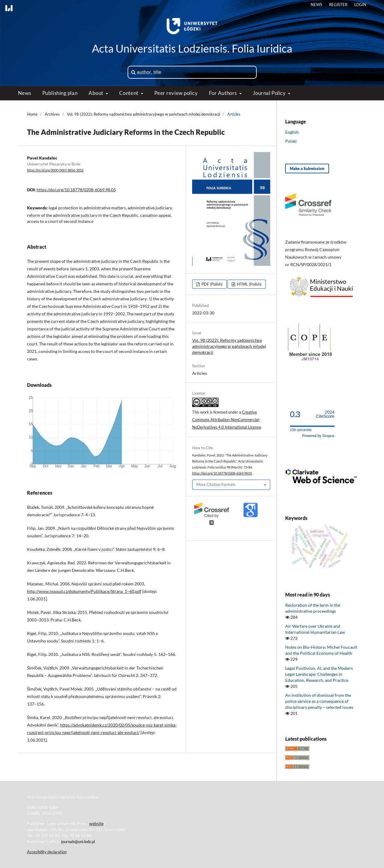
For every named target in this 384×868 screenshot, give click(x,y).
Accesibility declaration (47, 852)
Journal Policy (270, 93)
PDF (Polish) (212, 284)
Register (338, 5)
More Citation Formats (216, 484)
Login (360, 5)
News (25, 93)
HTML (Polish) (249, 284)
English (292, 132)
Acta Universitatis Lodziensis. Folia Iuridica (192, 48)
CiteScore (325, 414)
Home (32, 114)
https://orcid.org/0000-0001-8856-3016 (55, 170)
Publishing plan (60, 93)
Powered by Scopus (318, 436)
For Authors (224, 93)
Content (129, 93)
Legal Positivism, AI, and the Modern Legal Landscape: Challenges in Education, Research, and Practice (319, 674)
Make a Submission (307, 168)
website (96, 823)
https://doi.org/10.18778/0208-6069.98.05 (76, 190)
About (96, 93)
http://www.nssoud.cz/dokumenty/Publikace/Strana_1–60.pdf (84, 591)
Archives (52, 114)
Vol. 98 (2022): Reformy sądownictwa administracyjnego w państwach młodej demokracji (144, 114)
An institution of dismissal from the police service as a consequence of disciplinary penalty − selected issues (319, 701)
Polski (291, 141)
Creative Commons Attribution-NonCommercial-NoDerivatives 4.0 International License (227, 420)
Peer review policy (176, 93)
